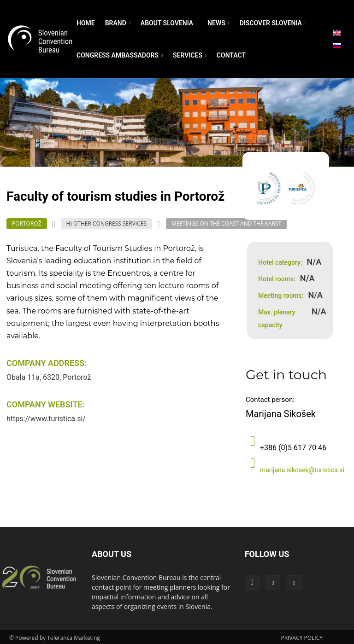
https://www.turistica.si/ (46, 419)
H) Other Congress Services (106, 224)
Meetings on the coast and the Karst (226, 224)
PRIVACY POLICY (302, 635)
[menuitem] (337, 33)
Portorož (27, 224)
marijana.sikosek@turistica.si (302, 468)
